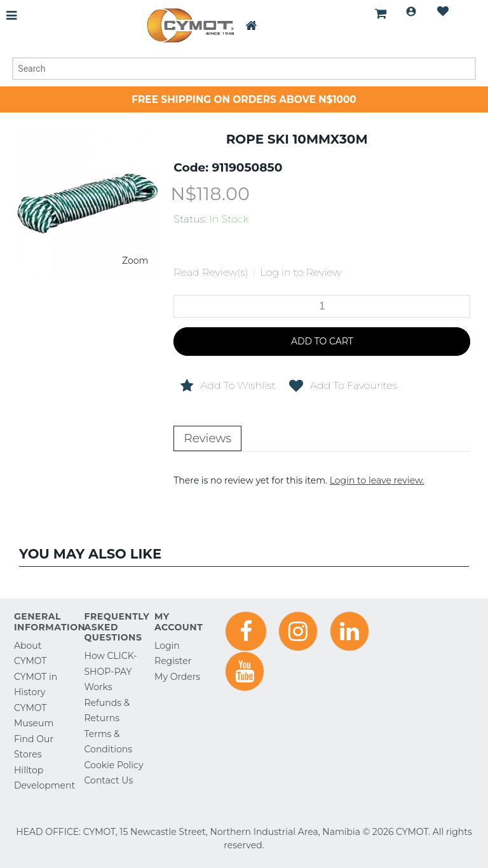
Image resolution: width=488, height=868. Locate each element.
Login (411, 11)
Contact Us (109, 780)
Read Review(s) (211, 272)
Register (173, 661)
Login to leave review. (377, 480)
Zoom (135, 261)
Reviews (207, 438)
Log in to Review (301, 272)
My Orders (177, 677)
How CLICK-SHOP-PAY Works (111, 671)
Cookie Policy (114, 765)
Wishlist (443, 11)
